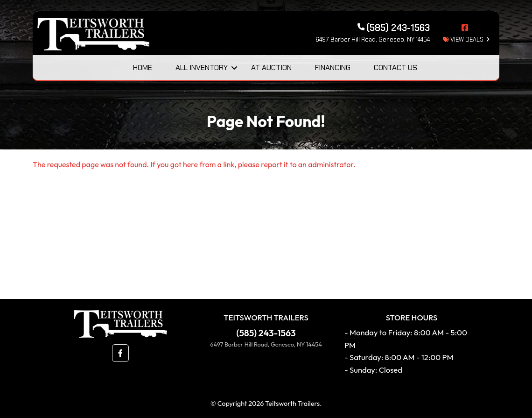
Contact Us (395, 67)
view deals (463, 39)
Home (143, 67)
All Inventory (202, 67)
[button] (120, 353)
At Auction (271, 67)
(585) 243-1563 (266, 333)
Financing (333, 67)
